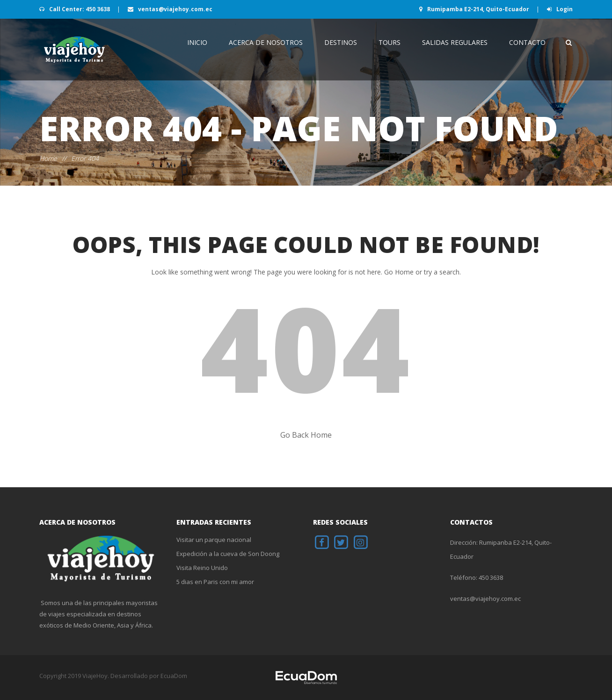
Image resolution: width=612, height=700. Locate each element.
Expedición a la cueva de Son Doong (228, 554)
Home (48, 158)
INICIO (197, 42)
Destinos (341, 42)
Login (560, 9)
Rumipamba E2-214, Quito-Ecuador (475, 9)
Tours (390, 42)
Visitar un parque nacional (214, 540)
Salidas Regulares (455, 42)
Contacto (527, 42)
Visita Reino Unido (202, 568)
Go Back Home (306, 435)
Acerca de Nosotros (266, 42)
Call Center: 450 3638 (75, 9)
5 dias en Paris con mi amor (215, 582)
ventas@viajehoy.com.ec (170, 9)
